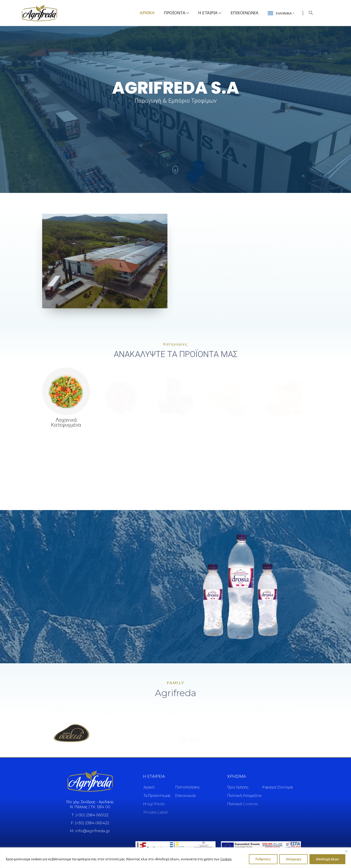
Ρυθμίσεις (263, 859)
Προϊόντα (174, 13)
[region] (175, 858)
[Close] (346, 851)
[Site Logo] (39, 13)
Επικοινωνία (244, 13)
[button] (311, 13)
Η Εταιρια (208, 13)
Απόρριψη (293, 859)
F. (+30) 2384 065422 (90, 823)
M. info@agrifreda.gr (90, 831)
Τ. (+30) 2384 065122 (90, 815)
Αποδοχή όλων (327, 859)
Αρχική (147, 13)
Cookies (226, 859)
